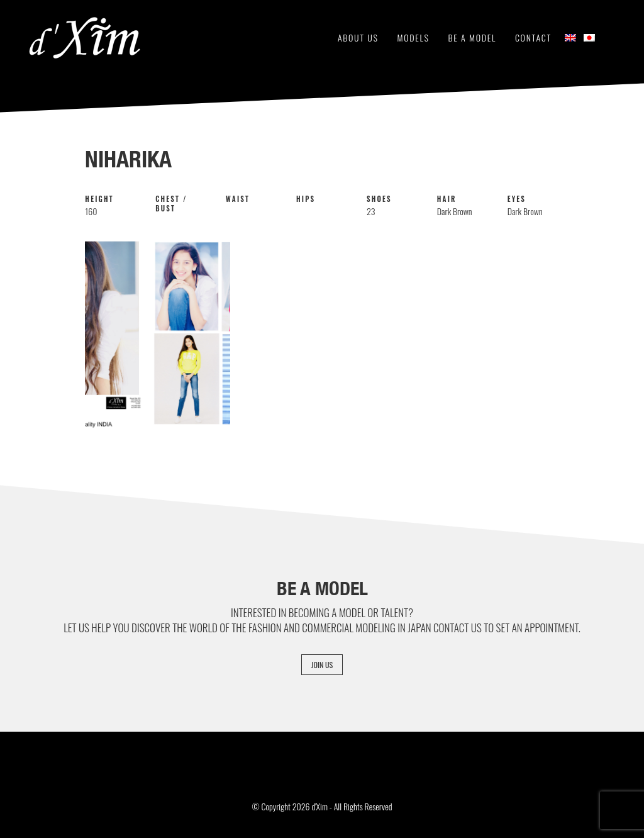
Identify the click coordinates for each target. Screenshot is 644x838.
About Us (358, 37)
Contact (533, 37)
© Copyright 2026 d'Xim (289, 806)
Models (414, 37)
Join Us (322, 665)
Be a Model (472, 37)
